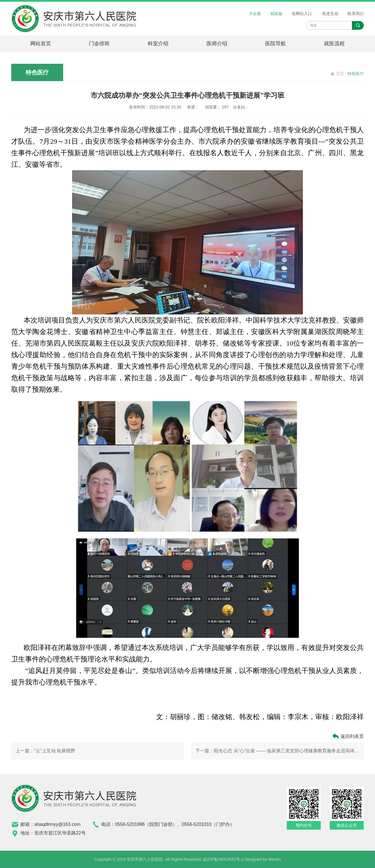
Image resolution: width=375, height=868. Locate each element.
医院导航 (275, 44)
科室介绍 (158, 44)
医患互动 (330, 14)
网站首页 (41, 44)
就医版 (276, 14)
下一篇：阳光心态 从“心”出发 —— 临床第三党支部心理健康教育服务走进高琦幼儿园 (277, 751)
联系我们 (356, 14)
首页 (340, 74)
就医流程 (334, 44)
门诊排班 (99, 44)
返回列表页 (348, 736)
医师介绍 (217, 44)
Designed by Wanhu (263, 859)
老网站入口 (302, 14)
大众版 (255, 14)
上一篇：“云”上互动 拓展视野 (45, 751)
